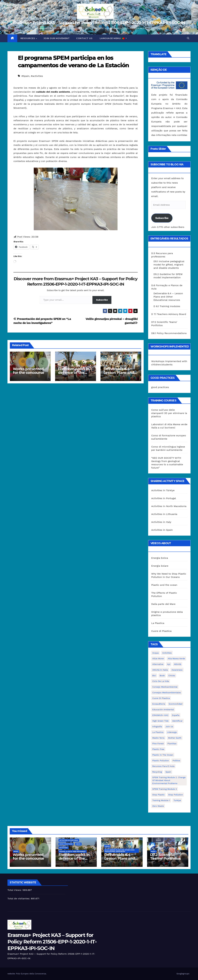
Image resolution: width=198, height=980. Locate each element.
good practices (160, 387)
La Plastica (158, 623)
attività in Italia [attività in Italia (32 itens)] (160, 670)
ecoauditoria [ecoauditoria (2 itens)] (159, 704)
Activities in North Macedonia (169, 506)
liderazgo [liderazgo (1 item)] (172, 732)
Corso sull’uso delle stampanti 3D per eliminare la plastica (169, 413)
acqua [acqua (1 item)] (155, 653)
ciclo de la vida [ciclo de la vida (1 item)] (161, 681)
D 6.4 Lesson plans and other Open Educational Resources (120, 851)
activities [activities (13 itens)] (167, 653)
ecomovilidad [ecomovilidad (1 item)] (176, 704)
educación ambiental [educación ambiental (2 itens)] (163, 710)
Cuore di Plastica (161, 631)
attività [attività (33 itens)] (178, 664)
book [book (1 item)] (162, 676)
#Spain (25, 76)
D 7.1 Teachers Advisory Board (169, 314)
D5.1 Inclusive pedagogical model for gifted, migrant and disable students (169, 265)
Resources (28, 38)
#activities (37, 76)
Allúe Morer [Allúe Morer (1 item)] (158, 659)
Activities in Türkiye (163, 490)
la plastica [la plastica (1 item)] (158, 732)
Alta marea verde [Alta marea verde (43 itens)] (176, 659)
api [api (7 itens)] (169, 664)
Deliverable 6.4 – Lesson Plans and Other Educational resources (168, 297)
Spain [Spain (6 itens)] (168, 772)
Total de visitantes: (19, 899)
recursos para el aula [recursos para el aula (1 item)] (163, 766)
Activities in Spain (162, 530)
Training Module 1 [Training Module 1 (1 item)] (161, 800)
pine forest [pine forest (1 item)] (158, 743)
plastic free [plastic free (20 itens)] (158, 749)
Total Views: (15, 890)
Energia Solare (160, 566)
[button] (188, 38)
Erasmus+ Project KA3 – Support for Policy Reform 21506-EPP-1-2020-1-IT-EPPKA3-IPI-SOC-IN (99, 23)
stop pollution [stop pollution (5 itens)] (176, 795)
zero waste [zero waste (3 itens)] (158, 806)
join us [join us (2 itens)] (169, 727)
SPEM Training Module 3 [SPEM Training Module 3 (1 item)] (165, 789)
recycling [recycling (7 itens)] (157, 772)
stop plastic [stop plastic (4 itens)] (158, 795)
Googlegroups (183, 974)
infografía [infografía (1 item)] (157, 727)
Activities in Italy (161, 522)
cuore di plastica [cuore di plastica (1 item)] (161, 698)
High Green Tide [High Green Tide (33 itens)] (160, 721)
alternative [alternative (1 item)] (158, 664)
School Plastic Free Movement (73, 851)
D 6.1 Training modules (167, 306)
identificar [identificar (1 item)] (177, 721)
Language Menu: (112, 38)
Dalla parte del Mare (163, 604)
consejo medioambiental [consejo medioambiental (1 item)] (165, 687)
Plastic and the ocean (164, 585)
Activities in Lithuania (164, 514)
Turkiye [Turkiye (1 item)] (177, 800)
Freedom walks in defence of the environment (74, 373)
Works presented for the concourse (29, 371)
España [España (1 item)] (176, 715)
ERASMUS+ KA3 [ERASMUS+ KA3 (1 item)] (160, 715)
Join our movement (57, 38)
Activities (64, 848)
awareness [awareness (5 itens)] (177, 670)
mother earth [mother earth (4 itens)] (175, 738)
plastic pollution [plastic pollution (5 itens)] (161, 760)
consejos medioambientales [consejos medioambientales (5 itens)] (167, 693)
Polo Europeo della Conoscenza (31, 974)
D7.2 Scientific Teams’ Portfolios (165, 857)
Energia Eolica (160, 558)
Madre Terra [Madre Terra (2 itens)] (158, 738)
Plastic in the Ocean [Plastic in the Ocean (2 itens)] (163, 755)
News (16, 851)
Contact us (84, 38)
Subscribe (102, 300)
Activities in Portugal (164, 498)
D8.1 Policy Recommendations (169, 333)
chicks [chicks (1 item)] (172, 676)
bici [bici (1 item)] (154, 676)
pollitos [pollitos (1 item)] (176, 760)
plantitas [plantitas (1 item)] (172, 743)
